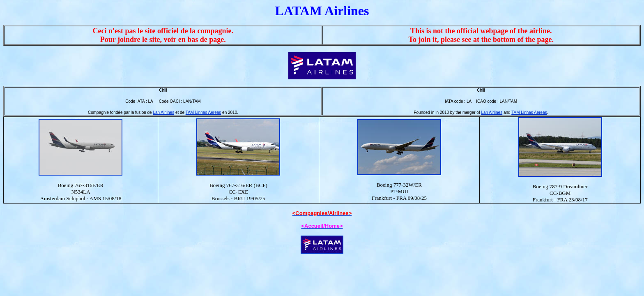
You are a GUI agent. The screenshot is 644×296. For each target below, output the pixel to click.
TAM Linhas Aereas (204, 112)
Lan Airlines (163, 112)
